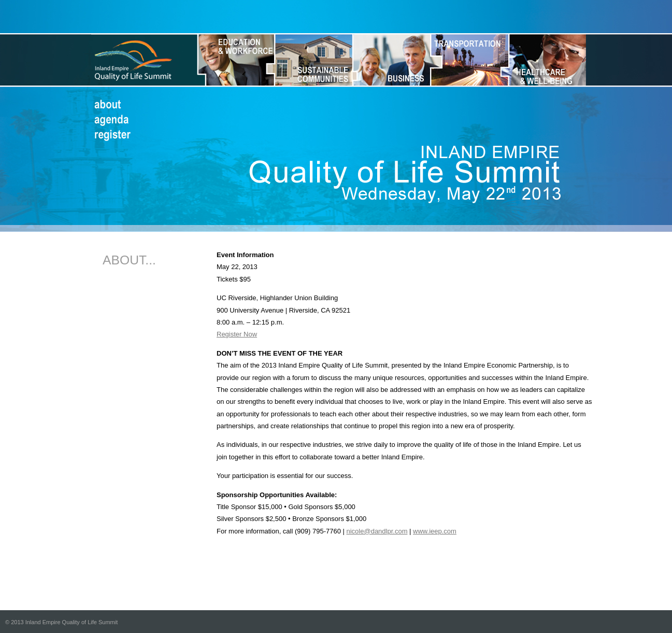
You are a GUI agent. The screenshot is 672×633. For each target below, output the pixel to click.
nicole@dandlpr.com (377, 531)
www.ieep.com (435, 531)
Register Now (237, 334)
